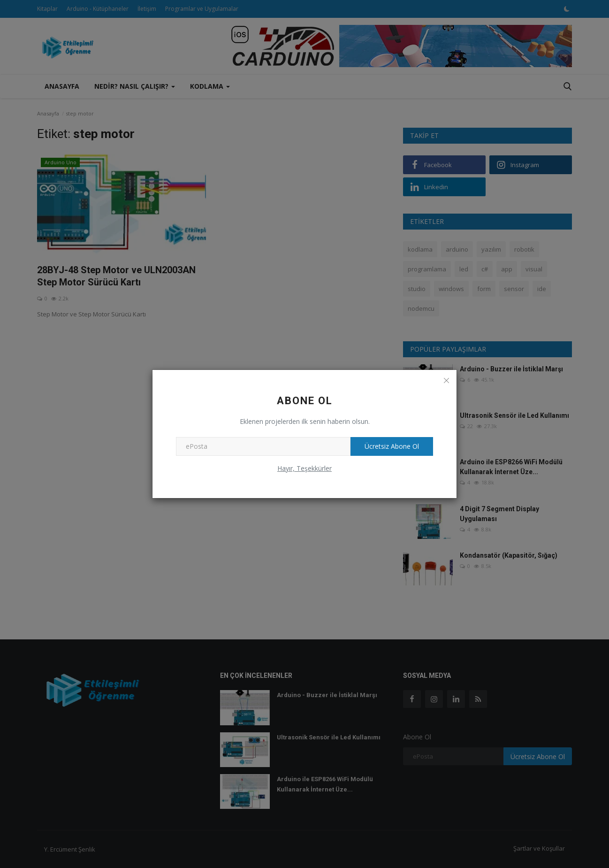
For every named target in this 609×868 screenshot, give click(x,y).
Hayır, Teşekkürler (304, 468)
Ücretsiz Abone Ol (392, 446)
